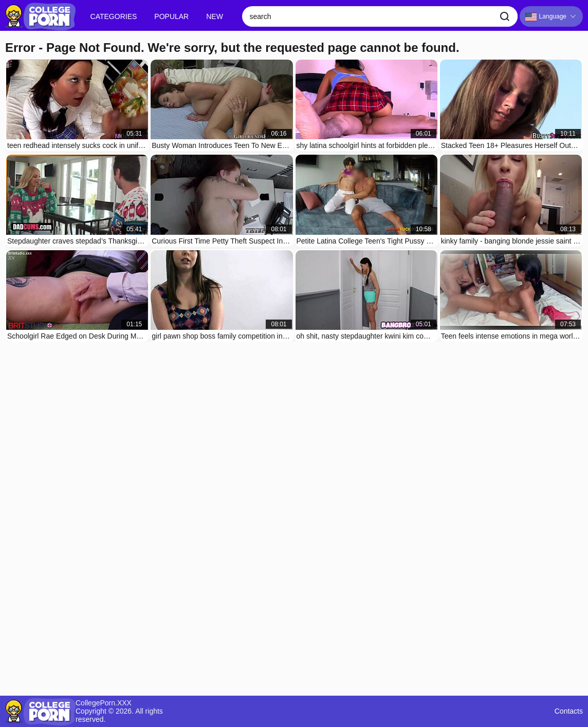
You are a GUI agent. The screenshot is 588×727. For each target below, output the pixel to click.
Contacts (569, 711)
